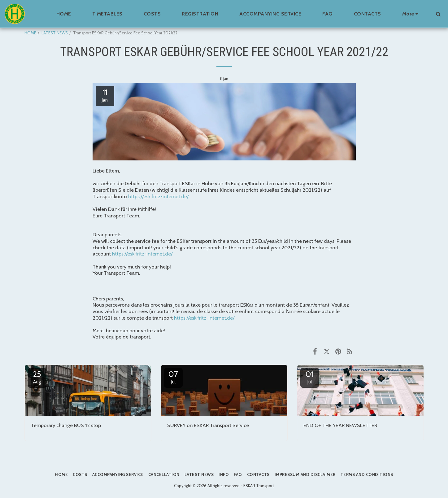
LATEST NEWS (55, 33)
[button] (438, 14)
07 (173, 377)
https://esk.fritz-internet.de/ (158, 196)
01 (310, 377)
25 (37, 377)
